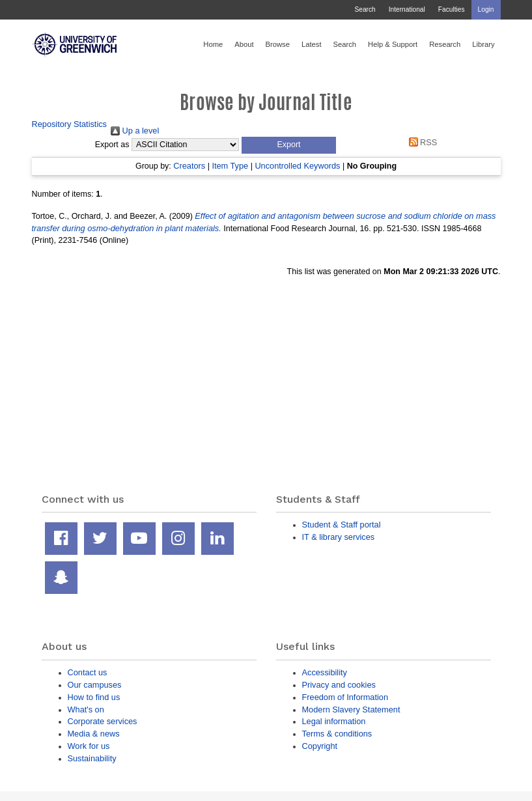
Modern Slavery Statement (351, 710)
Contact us (88, 672)
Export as (112, 145)
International (407, 9)
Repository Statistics (70, 124)
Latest (312, 44)
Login (486, 9)
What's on (86, 710)
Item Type (230, 166)
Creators (189, 166)
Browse (278, 44)
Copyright (320, 746)
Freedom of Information (345, 697)
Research (445, 44)
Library (483, 44)
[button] (289, 145)
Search (365, 9)
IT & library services (339, 537)
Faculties (452, 9)
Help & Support (393, 44)
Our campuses (95, 685)
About (244, 44)
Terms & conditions (337, 734)
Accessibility (325, 672)
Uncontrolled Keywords (297, 166)
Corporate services (103, 721)
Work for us (89, 746)
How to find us (94, 697)
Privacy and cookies (339, 685)
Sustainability (92, 758)
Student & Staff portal (342, 525)
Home (213, 44)
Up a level (135, 131)
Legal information (334, 721)
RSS (421, 142)
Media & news (94, 734)
